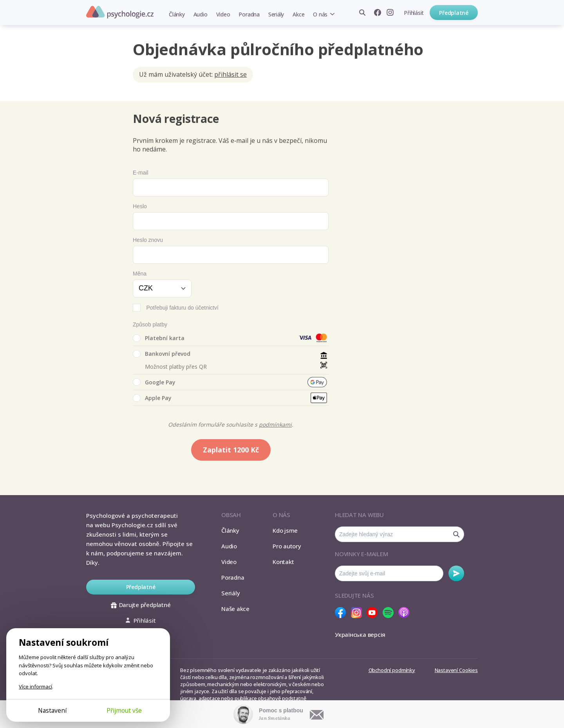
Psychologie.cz (120, 12)
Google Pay (154, 382)
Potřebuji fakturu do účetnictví (182, 308)
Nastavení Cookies (456, 670)
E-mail (141, 173)
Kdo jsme (285, 530)
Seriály (276, 14)
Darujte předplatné (141, 605)
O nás (320, 14)
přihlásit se (230, 74)
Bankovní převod (162, 354)
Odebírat (456, 573)
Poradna (249, 14)
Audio (201, 14)
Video (223, 14)
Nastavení (52, 710)
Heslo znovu (148, 240)
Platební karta (159, 338)
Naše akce (235, 609)
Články (177, 14)
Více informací (35, 687)
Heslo (140, 206)
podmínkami (275, 424)
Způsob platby (150, 324)
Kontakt (283, 562)
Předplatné (454, 13)
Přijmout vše (124, 710)
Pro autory (287, 546)
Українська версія (360, 634)
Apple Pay (152, 398)
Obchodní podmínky (392, 670)
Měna (140, 274)
